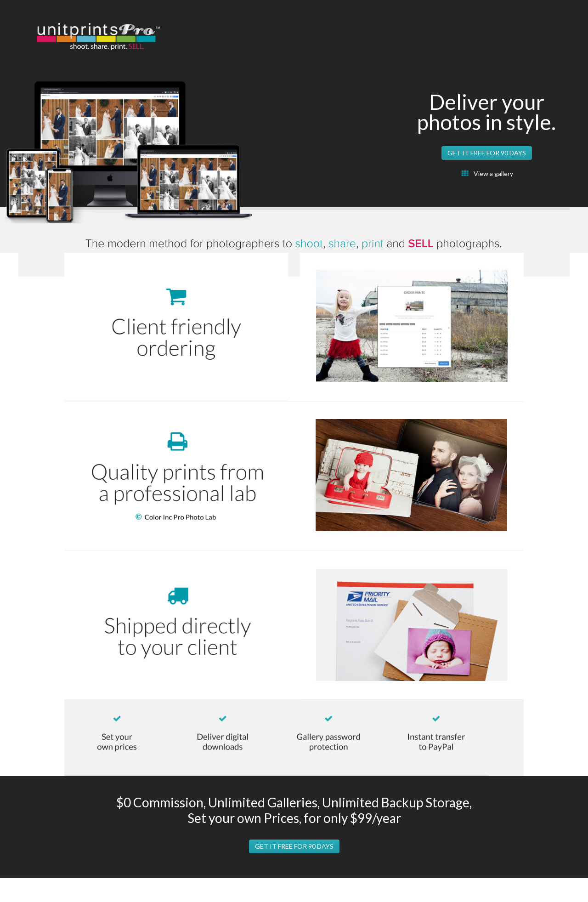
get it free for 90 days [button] (487, 153)
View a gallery (493, 173)
